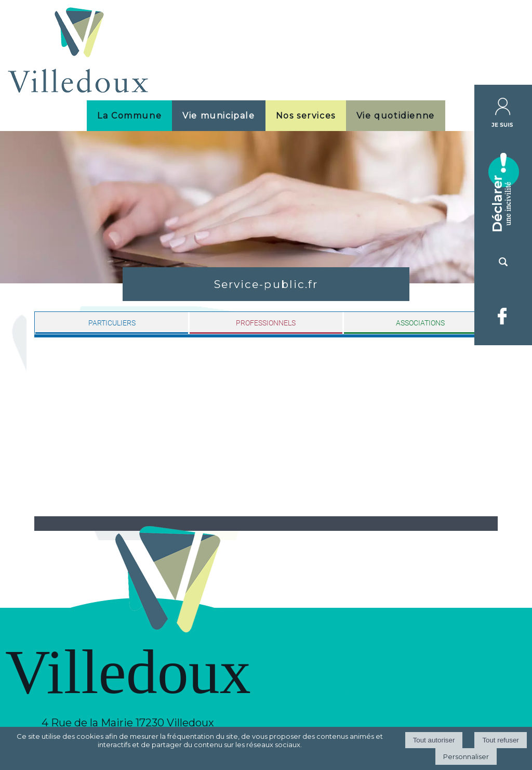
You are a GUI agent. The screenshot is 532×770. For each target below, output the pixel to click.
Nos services (306, 116)
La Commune (129, 116)
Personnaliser (466, 756)
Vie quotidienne (396, 116)
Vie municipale (218, 116)
